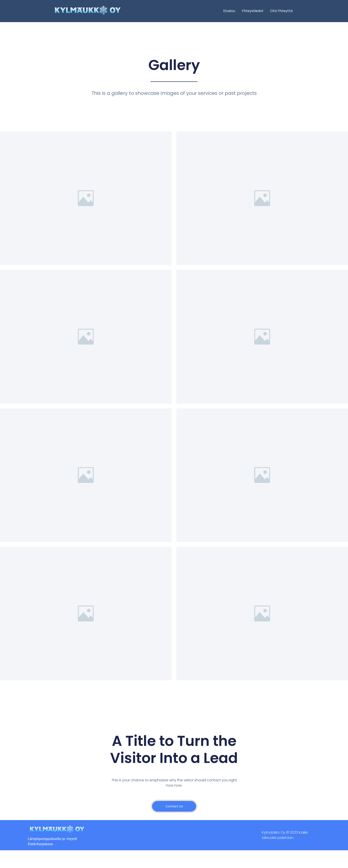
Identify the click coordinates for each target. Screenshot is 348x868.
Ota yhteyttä (281, 11)
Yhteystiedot (253, 11)
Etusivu (229, 11)
